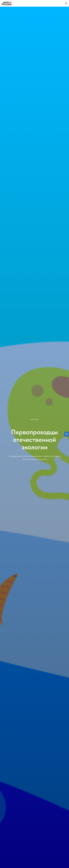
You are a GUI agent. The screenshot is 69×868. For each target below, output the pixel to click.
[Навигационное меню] (66, 3)
